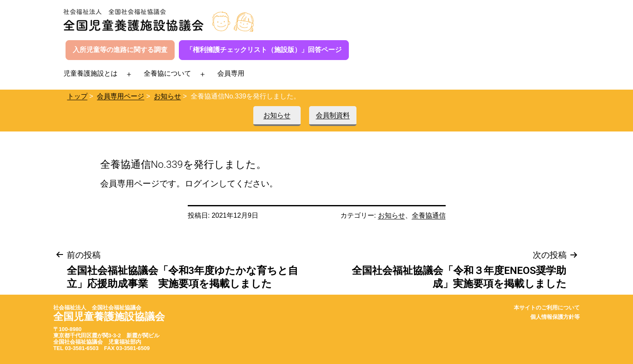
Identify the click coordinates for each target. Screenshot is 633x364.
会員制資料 (333, 115)
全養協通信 (429, 215)
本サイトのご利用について (547, 308)
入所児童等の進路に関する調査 (120, 50)
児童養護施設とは (90, 73)
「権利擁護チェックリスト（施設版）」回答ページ (264, 50)
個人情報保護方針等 (555, 317)
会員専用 (231, 73)
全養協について (167, 73)
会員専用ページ (121, 96)
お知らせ (167, 96)
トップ (77, 96)
